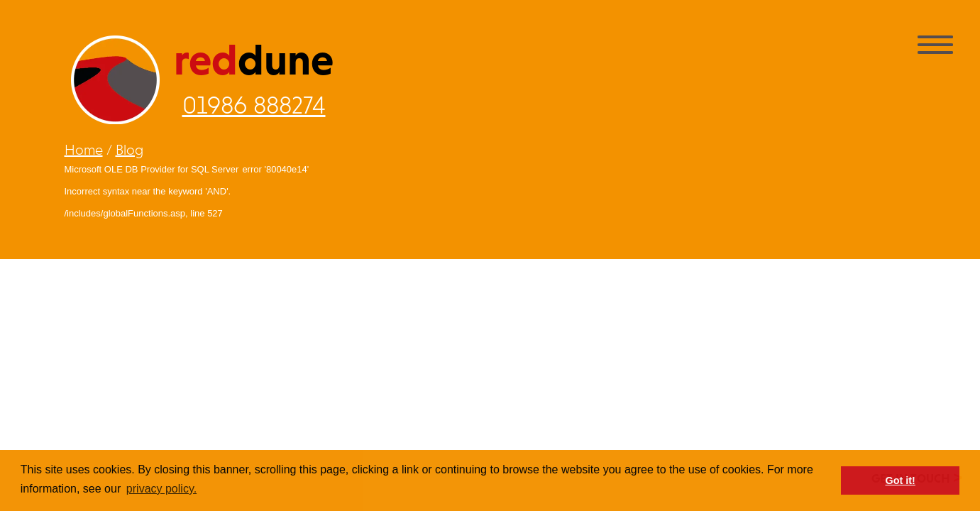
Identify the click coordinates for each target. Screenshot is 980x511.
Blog (130, 150)
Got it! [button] (901, 480)
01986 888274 (254, 105)
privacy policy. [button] (161, 489)
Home (84, 150)
